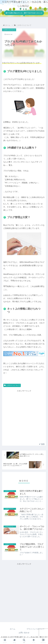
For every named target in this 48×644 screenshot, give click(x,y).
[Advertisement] (24, 589)
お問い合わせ (24, 633)
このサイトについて (12, 385)
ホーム (13, 629)
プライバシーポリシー (35, 629)
